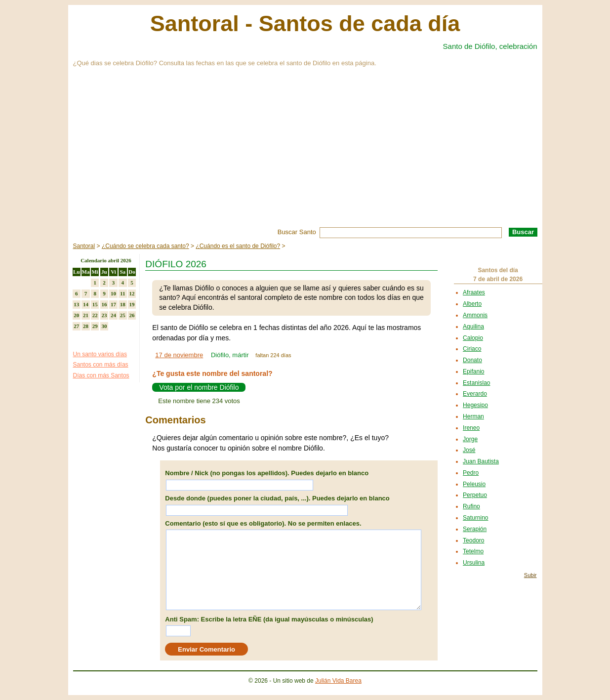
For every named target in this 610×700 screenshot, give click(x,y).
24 (113, 315)
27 (76, 326)
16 (104, 304)
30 (104, 326)
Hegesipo (475, 405)
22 (95, 315)
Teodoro (473, 540)
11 (122, 293)
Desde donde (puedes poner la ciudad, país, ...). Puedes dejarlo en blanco (277, 498)
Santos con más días (101, 365)
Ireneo (471, 428)
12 (132, 293)
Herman (473, 416)
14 (86, 304)
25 (123, 315)
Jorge (470, 439)
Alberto (472, 304)
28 (86, 326)
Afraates (474, 292)
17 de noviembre (179, 355)
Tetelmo (473, 551)
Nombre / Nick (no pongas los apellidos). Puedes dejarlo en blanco (267, 473)
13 (76, 304)
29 (95, 326)
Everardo (475, 394)
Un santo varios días (100, 354)
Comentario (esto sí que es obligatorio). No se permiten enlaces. (263, 523)
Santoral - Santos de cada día (305, 23)
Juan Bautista (481, 461)
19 (132, 304)
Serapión (475, 529)
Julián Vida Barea (338, 681)
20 (76, 315)
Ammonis (475, 315)
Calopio (473, 338)
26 (132, 315)
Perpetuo (475, 495)
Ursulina (474, 563)
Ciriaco (472, 349)
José (469, 450)
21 (86, 315)
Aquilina (473, 327)
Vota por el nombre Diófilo (199, 387)
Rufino (471, 506)
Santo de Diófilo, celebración (490, 46)
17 (113, 304)
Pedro (471, 473)
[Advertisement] (305, 153)
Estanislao (476, 383)
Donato (472, 360)
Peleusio (474, 484)
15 (95, 304)
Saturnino (475, 518)
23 (104, 315)
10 (113, 293)
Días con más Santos (101, 375)
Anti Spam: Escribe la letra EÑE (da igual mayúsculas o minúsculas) (269, 619)
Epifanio (473, 371)
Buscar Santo (297, 232)
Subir (530, 575)
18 (123, 304)
